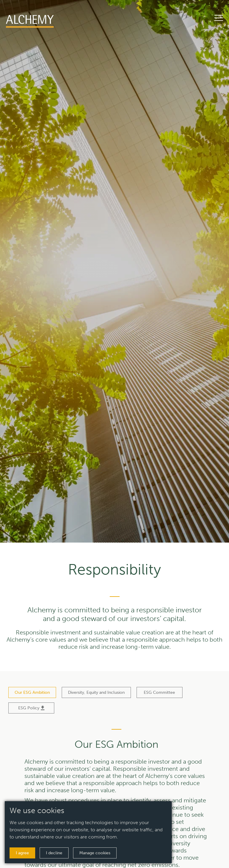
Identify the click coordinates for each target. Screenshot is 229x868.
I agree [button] (22, 853)
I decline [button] (54, 853)
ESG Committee (159, 692)
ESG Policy (31, 708)
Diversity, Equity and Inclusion (96, 692)
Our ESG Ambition (32, 692)
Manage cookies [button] (95, 853)
